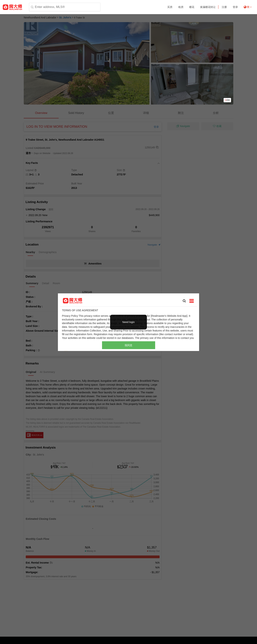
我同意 (128, 345)
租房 (181, 7)
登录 (235, 7)
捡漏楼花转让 (208, 7)
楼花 (192, 7)
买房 (170, 7)
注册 (224, 7)
